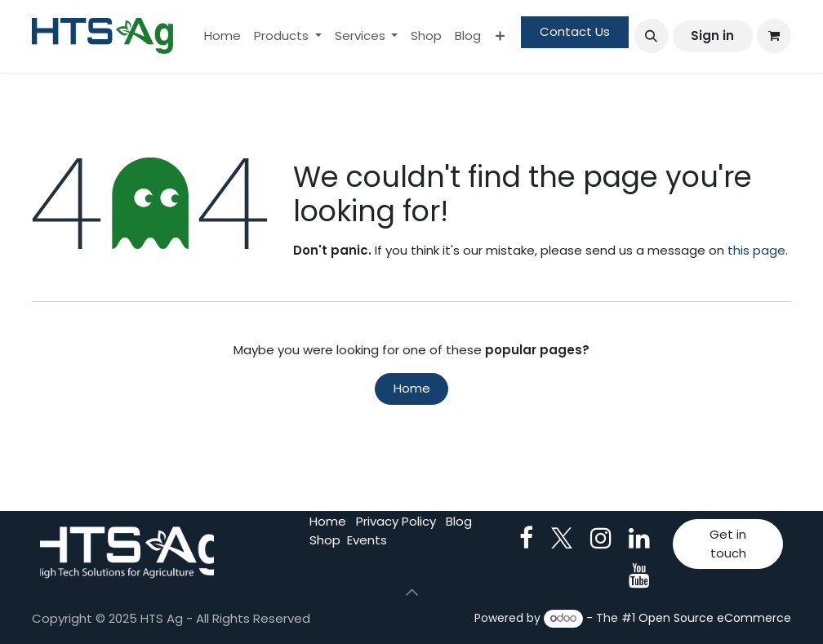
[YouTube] (639, 575)
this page (756, 250)
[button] (652, 36)
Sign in (712, 36)
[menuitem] (222, 36)
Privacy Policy (396, 521)
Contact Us (575, 31)
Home (412, 388)
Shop (325, 540)
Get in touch (728, 544)
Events (367, 540)
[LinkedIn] (639, 538)
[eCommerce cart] (774, 36)
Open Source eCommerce (715, 618)
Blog (459, 521)
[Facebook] (526, 538)
